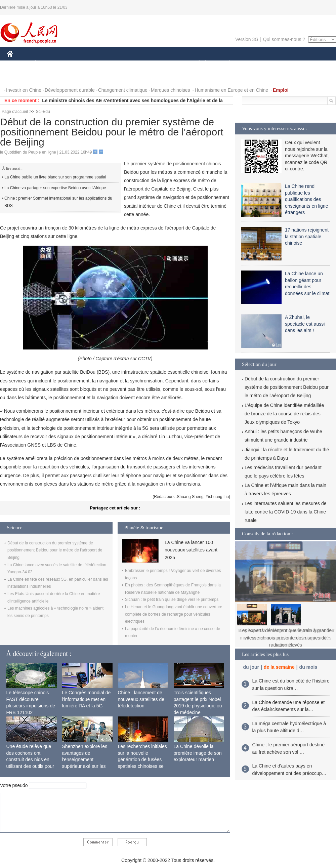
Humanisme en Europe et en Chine (231, 90)
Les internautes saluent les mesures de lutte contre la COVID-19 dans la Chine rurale (286, 512)
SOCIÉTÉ (196, 63)
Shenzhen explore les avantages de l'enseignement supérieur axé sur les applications (85, 759)
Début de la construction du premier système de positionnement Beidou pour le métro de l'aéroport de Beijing (55, 550)
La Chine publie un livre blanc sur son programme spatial (55, 177)
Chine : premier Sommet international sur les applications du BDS (58, 202)
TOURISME (281, 63)
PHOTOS (20, 77)
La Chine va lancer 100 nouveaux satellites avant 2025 (191, 550)
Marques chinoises (171, 90)
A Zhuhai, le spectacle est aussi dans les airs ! (305, 324)
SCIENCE (136, 63)
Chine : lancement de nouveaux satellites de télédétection (141, 699)
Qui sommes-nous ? (284, 39)
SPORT (253, 63)
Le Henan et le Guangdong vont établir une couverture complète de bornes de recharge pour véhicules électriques (174, 614)
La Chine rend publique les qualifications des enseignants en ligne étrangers (306, 199)
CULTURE (166, 63)
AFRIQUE (106, 63)
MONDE (78, 63)
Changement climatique (123, 90)
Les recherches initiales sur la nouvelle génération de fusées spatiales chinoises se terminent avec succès (142, 759)
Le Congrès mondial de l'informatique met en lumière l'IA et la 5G (87, 699)
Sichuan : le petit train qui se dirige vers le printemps (172, 600)
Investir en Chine (24, 90)
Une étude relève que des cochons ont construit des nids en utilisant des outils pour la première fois (30, 759)
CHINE (18, 63)
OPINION (313, 63)
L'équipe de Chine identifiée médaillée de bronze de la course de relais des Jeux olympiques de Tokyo (284, 414)
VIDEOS (48, 77)
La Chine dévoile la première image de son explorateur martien (198, 753)
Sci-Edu (43, 112)
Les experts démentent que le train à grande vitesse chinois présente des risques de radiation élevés (286, 638)
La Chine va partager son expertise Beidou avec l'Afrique (55, 188)
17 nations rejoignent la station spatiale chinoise (307, 236)
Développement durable (70, 90)
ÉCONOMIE (47, 63)
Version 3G (247, 39)
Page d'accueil (15, 112)
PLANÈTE (226, 63)
